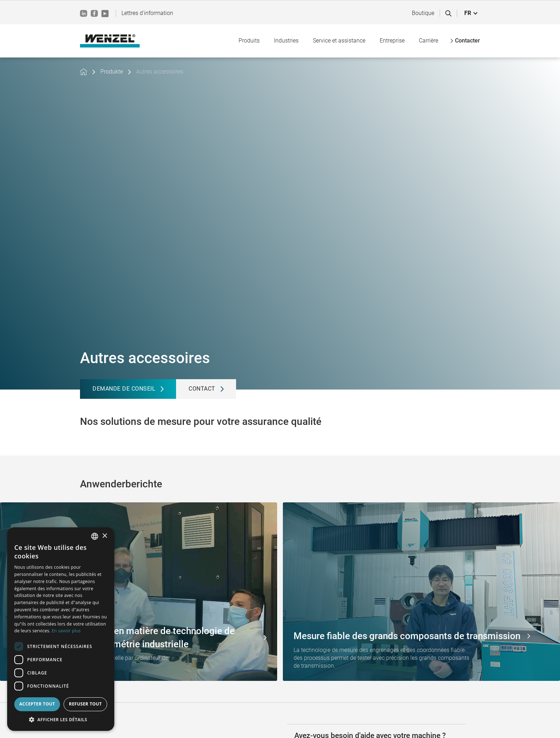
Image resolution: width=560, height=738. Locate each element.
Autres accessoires (160, 72)
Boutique (423, 13)
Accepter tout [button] (37, 704)
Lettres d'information (147, 13)
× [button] (104, 536)
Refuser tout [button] (85, 704)
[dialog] (61, 629)
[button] (471, 13)
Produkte (112, 72)
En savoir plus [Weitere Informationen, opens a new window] (66, 631)
